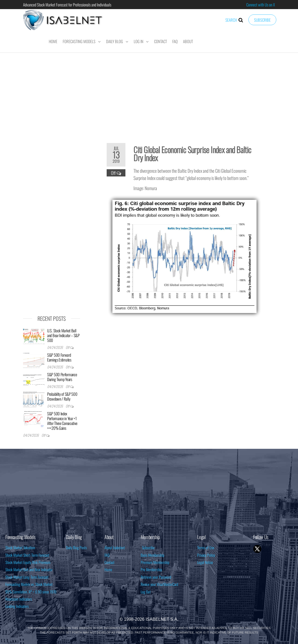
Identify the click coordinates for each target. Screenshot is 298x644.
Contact (161, 41)
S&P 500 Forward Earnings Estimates (59, 357)
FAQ (175, 41)
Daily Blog (115, 41)
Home (53, 41)
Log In (139, 41)
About (188, 41)
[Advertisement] (149, 94)
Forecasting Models (79, 41)
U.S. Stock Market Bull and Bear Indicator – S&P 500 (63, 335)
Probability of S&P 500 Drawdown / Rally (62, 396)
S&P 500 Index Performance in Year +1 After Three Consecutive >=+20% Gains (62, 421)
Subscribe (262, 20)
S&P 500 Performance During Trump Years (62, 377)
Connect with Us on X (261, 5)
